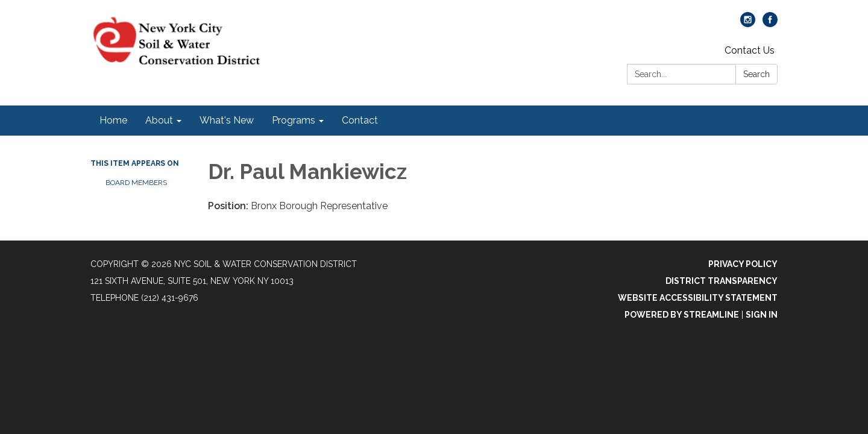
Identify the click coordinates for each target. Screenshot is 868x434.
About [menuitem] (159, 120)
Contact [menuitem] (360, 120)
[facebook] (770, 24)
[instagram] (748, 24)
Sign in (762, 315)
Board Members (136, 183)
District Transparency (722, 281)
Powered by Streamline (682, 315)
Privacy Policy (743, 264)
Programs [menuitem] (294, 120)
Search (756, 74)
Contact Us (750, 50)
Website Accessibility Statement (698, 298)
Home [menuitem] (113, 120)
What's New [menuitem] (227, 120)
